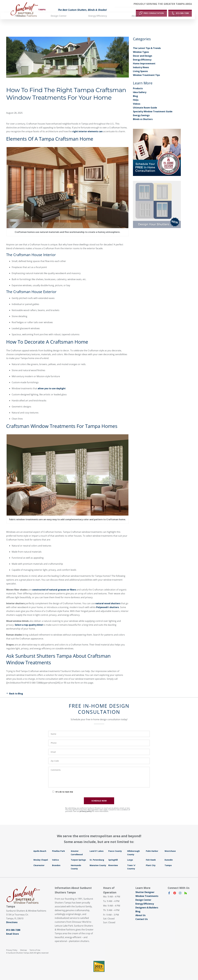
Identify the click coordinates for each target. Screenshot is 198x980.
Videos (137, 100)
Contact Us (142, 915)
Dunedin (169, 856)
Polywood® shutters (108, 603)
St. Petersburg (97, 856)
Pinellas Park (59, 847)
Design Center (143, 896)
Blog (135, 92)
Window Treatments (147, 892)
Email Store (13, 930)
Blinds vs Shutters (143, 115)
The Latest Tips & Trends (147, 44)
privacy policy (86, 807)
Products (138, 84)
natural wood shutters (108, 599)
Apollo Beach (40, 847)
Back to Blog (15, 690)
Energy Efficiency (142, 56)
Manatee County (98, 861)
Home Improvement (144, 60)
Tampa (168, 861)
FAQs (136, 96)
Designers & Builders (147, 904)
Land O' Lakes (97, 847)
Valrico (55, 856)
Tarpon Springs (78, 856)
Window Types (141, 48)
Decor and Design (143, 52)
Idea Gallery (140, 88)
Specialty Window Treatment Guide (153, 107)
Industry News (141, 63)
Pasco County (115, 847)
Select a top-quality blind (29, 621)
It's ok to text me (64, 788)
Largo (130, 856)
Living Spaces (140, 67)
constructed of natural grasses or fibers (54, 586)
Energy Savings (141, 111)
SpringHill (113, 856)
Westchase (170, 847)
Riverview (113, 861)
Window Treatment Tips (146, 71)
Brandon (56, 861)
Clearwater (39, 861)
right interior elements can (87, 127)
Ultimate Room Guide (145, 104)
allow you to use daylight (52, 385)
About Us (140, 911)
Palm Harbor (152, 847)
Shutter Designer (145, 888)
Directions (12, 918)
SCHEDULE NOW (99, 797)
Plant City (151, 861)
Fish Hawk (151, 856)
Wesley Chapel (41, 856)
